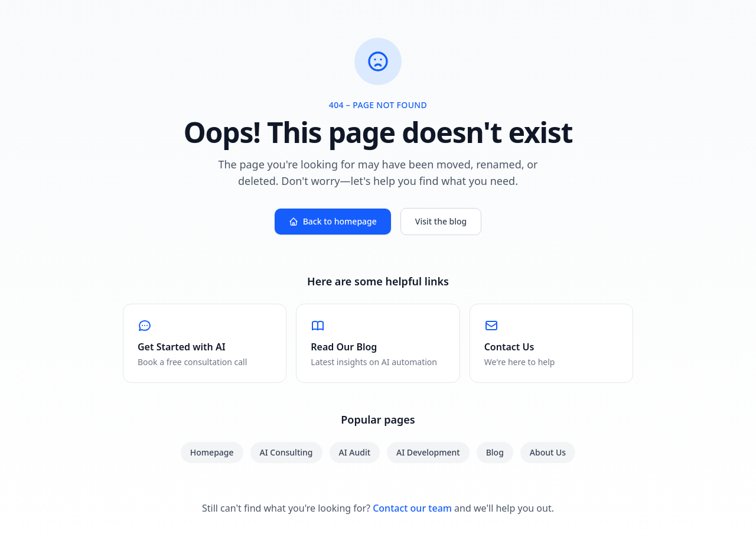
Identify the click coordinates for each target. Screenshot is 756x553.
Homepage (212, 452)
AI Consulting (286, 452)
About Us (548, 452)
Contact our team (412, 508)
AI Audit (355, 452)
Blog (495, 452)
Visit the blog (441, 221)
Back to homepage (333, 221)
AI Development (428, 452)
